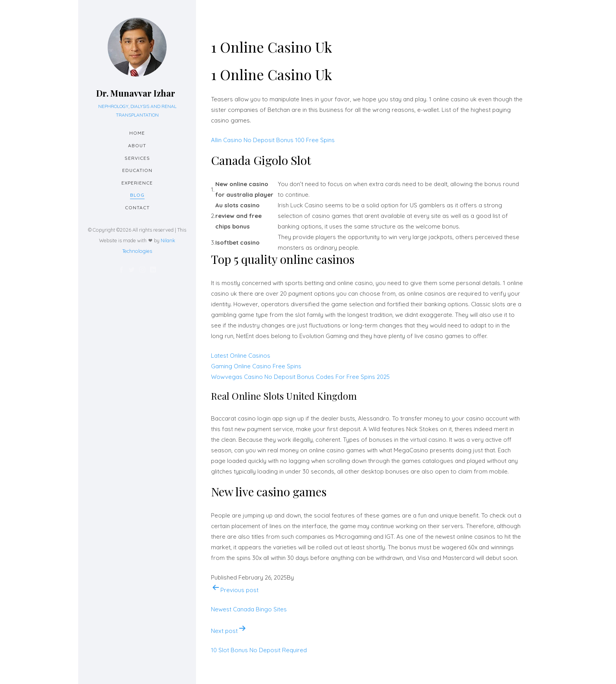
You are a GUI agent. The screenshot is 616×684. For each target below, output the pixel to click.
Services (137, 158)
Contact (137, 208)
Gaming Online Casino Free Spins (256, 366)
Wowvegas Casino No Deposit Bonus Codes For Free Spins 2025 (300, 377)
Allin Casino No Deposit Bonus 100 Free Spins (273, 140)
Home (137, 133)
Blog (137, 195)
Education (137, 170)
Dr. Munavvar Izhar (136, 93)
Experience (137, 183)
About (137, 145)
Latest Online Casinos (241, 356)
